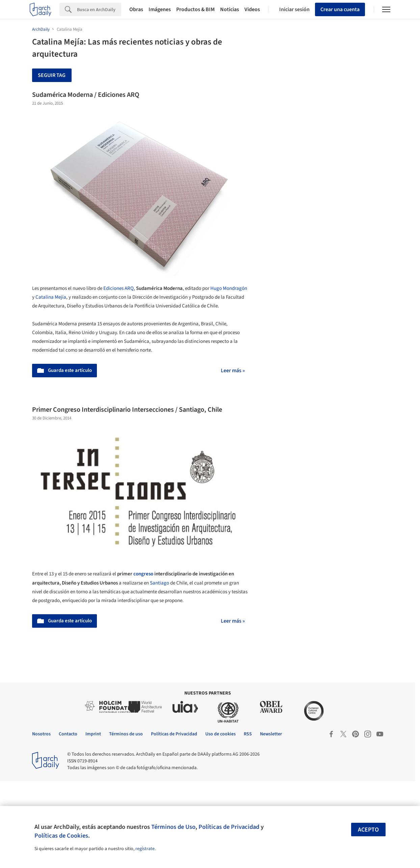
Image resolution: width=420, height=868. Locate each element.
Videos (252, 9)
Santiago (160, 583)
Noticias (230, 9)
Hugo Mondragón (229, 288)
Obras (136, 9)
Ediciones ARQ (119, 288)
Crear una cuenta (340, 9)
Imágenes (160, 9)
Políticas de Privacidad (229, 827)
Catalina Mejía (51, 297)
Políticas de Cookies (61, 836)
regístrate (145, 849)
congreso (143, 574)
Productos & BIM (195, 9)
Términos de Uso (173, 827)
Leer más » (233, 371)
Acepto (368, 830)
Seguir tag (52, 75)
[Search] (99, 9)
